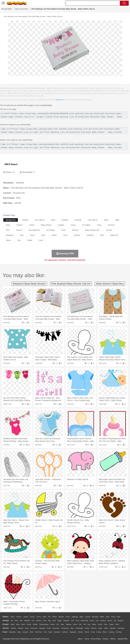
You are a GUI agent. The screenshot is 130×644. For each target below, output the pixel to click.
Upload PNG (122, 639)
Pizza (93, 632)
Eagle (60, 621)
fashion (20, 225)
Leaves (26, 617)
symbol (77, 235)
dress (73, 225)
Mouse (110, 621)
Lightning (75, 617)
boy (89, 624)
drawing (78, 220)
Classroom (34, 628)
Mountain (95, 617)
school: (6, 628)
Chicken (39, 621)
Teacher (21, 628)
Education (56, 628)
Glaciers (61, 617)
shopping (10, 235)
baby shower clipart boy (110, 284)
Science (94, 628)
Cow (45, 621)
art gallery (86, 225)
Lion (97, 621)
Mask (13, 624)
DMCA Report (11, 164)
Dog (49, 621)
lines (65, 235)
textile (30, 240)
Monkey (103, 621)
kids (22, 235)
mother (35, 624)
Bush (108, 617)
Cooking (111, 632)
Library (87, 628)
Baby (18, 624)
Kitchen (81, 632)
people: (6, 624)
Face (106, 624)
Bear (16, 621)
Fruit (45, 632)
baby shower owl (92, 230)
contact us (60, 100)
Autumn (19, 617)
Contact (105, 639)
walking (69, 624)
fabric (54, 235)
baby (117, 220)
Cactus (32, 617)
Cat (33, 621)
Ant (12, 621)
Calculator (121, 628)
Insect (92, 621)
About (80, 639)
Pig (115, 621)
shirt (8, 230)
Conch (39, 617)
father (94, 624)
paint (53, 220)
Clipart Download (21, 9)
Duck (54, 621)
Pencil (49, 628)
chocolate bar (34, 230)
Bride (23, 624)
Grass (68, 617)
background (11, 220)
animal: (6, 620)
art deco (111, 225)
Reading (42, 628)
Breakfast (13, 632)
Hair (80, 624)
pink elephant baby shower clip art (71, 284)
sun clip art (40, 220)
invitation (90, 235)
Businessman (44, 624)
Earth (44, 617)
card (43, 235)
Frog (77, 621)
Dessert (25, 632)
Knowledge (79, 628)
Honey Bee (84, 621)
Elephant (66, 621)
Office (106, 628)
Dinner (87, 632)
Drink (32, 632)
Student (13, 628)
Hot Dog (119, 632)
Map (72, 628)
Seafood (65, 632)
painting (25, 220)
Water (102, 617)
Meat (50, 632)
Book (27, 628)
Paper (100, 628)
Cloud (113, 617)
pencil (32, 225)
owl (19, 240)
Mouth (100, 624)
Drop (118, 617)
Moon (82, 617)
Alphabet (113, 628)
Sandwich (57, 632)
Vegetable (73, 632)
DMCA (113, 639)
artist (8, 225)
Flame (55, 617)
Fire (49, 617)
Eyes (62, 624)
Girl (85, 624)
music (106, 220)
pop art (19, 230)
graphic (61, 225)
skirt (102, 235)
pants (32, 235)
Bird (21, 621)
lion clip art (93, 220)
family (29, 624)
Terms (87, 639)
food (41, 240)
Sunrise (88, 617)
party (99, 225)
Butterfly (27, 621)
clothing (65, 220)
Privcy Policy (96, 639)
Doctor (53, 624)
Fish (73, 621)
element (75, 230)
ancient (109, 230)
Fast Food (38, 632)
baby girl (114, 235)
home (75, 624)
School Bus (65, 628)
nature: (6, 617)
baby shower (46, 225)
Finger (111, 624)
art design (50, 230)
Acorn (13, 617)
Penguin (121, 621)
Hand (117, 624)
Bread (105, 632)
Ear (58, 624)
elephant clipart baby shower (29, 284)
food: (5, 632)
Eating (99, 632)
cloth (63, 230)
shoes (8, 240)
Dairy (19, 632)
